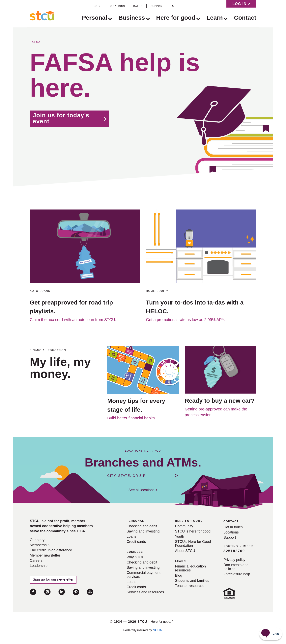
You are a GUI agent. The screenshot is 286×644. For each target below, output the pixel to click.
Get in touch (233, 527)
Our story (37, 540)
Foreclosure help (237, 574)
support (157, 6)
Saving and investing (143, 531)
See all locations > (143, 490)
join (97, 6)
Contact (245, 18)
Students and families (192, 581)
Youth (179, 536)
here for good (189, 521)
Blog (179, 575)
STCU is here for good (193, 531)
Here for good (176, 18)
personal (135, 521)
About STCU (185, 551)
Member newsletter (45, 555)
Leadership (39, 566)
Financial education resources (190, 568)
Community (184, 526)
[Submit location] (176, 475)
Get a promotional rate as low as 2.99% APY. (186, 320)
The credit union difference (51, 550)
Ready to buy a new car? (220, 401)
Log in (241, 4)
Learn (215, 18)
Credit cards (136, 542)
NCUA (157, 630)
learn (180, 561)
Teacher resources (190, 586)
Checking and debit (142, 526)
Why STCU (136, 557)
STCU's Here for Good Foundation (193, 544)
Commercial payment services (144, 575)
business (135, 552)
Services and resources (145, 592)
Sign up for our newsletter (53, 579)
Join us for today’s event (61, 118)
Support (230, 537)
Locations (231, 532)
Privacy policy (234, 560)
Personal (95, 18)
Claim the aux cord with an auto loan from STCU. (73, 320)
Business (132, 18)
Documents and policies (236, 567)
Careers (36, 561)
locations (117, 6)
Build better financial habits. (132, 418)
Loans (132, 536)
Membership (40, 545)
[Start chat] (271, 634)
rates (138, 6)
